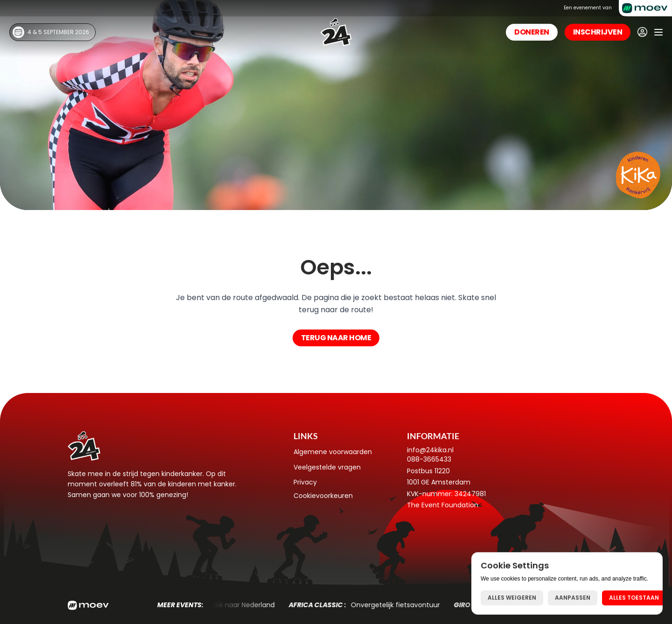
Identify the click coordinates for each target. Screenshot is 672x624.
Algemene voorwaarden (333, 452)
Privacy (305, 482)
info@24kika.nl (430, 450)
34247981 (470, 494)
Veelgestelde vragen (327, 467)
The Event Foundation (443, 505)
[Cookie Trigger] (323, 496)
